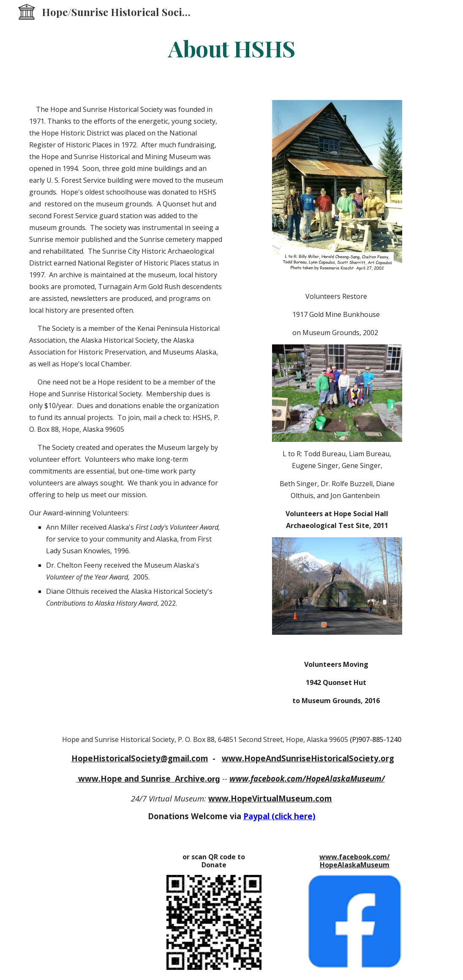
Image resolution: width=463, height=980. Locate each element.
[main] (232, 48)
